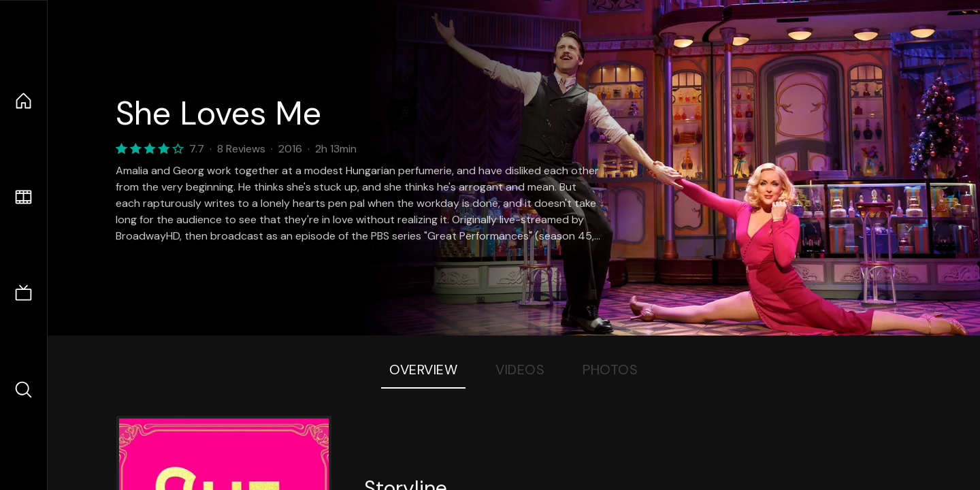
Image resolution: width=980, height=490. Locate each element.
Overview (423, 370)
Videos (520, 370)
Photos (610, 370)
